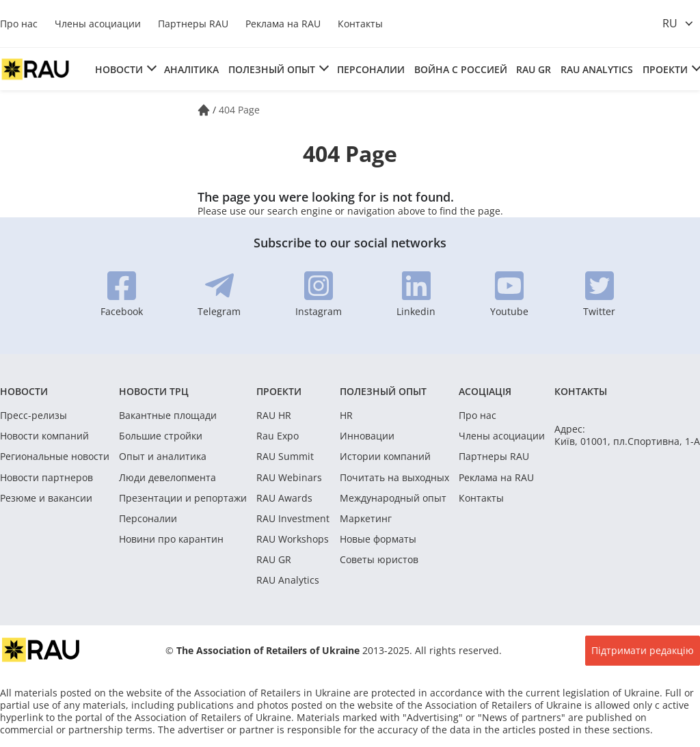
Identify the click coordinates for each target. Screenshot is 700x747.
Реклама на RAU (283, 24)
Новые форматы (378, 539)
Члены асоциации (98, 24)
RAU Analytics (597, 69)
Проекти (665, 69)
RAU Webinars (289, 478)
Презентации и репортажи (183, 498)
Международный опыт (393, 498)
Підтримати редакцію (643, 650)
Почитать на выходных (394, 478)
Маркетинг (366, 519)
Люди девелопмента (167, 478)
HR (346, 416)
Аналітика (191, 69)
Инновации (367, 436)
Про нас (19, 24)
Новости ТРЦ (154, 391)
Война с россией (461, 69)
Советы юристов (379, 560)
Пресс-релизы (33, 416)
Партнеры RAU (193, 24)
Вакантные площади (168, 416)
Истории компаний (385, 457)
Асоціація (485, 391)
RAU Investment (293, 519)
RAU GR (534, 69)
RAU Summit (285, 457)
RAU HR (274, 416)
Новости (119, 69)
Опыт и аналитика (163, 457)
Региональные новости (55, 457)
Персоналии (371, 69)
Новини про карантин (171, 539)
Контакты (360, 24)
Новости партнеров (46, 478)
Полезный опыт (272, 69)
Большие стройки (161, 436)
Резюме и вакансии (46, 498)
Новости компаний (44, 436)
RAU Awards (284, 498)
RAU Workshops (293, 539)
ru (670, 23)
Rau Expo (278, 436)
